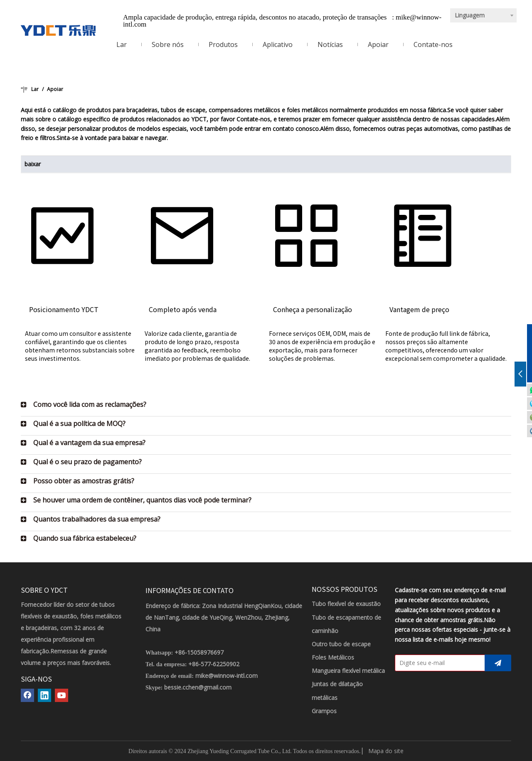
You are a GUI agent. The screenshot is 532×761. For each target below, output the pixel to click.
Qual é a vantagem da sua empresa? (89, 443)
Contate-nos (253, 119)
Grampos (324, 711)
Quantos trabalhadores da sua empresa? (97, 519)
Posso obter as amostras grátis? (84, 481)
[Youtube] (62, 695)
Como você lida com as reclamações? (90, 404)
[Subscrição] (498, 663)
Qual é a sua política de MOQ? (79, 424)
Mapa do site (386, 751)
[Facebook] (27, 695)
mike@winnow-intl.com (227, 676)
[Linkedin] (44, 695)
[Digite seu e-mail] (438, 663)
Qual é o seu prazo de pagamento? (87, 462)
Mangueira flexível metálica (348, 671)
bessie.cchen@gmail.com (198, 687)
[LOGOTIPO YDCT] (58, 30)
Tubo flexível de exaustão (346, 604)
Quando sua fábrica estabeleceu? (85, 538)
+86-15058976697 (199, 652)
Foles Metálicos (333, 657)
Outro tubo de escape (341, 644)
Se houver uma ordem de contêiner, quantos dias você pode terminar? (142, 500)
